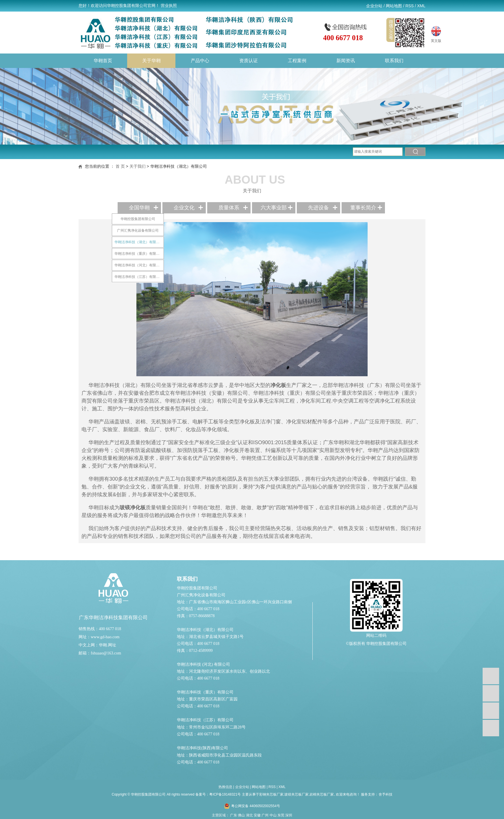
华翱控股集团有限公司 (138, 219)
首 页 (120, 166)
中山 (273, 815)
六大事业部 (274, 208)
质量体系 (229, 208)
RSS (410, 6)
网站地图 (394, 6)
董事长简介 (363, 208)
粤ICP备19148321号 (225, 794)
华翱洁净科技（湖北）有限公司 (139, 242)
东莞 (281, 815)
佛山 (241, 815)
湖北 (249, 815)
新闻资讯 (346, 61)
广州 (265, 815)
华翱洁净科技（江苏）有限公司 (139, 277)
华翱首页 (103, 61)
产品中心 (200, 61)
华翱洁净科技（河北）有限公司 (139, 265)
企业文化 (184, 208)
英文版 (436, 34)
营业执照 (169, 6)
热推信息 (225, 787)
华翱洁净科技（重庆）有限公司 (139, 254)
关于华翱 (151, 61)
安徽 (257, 815)
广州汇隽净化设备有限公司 (138, 230)
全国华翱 (139, 208)
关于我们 (138, 166)
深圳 (289, 815)
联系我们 (394, 61)
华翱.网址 (108, 645)
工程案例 (297, 61)
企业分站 (374, 6)
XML (421, 6)
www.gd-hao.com (105, 637)
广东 (234, 815)
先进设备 (318, 208)
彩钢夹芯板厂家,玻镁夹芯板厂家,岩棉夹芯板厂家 (297, 794)
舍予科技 (386, 794)
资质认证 (249, 61)
